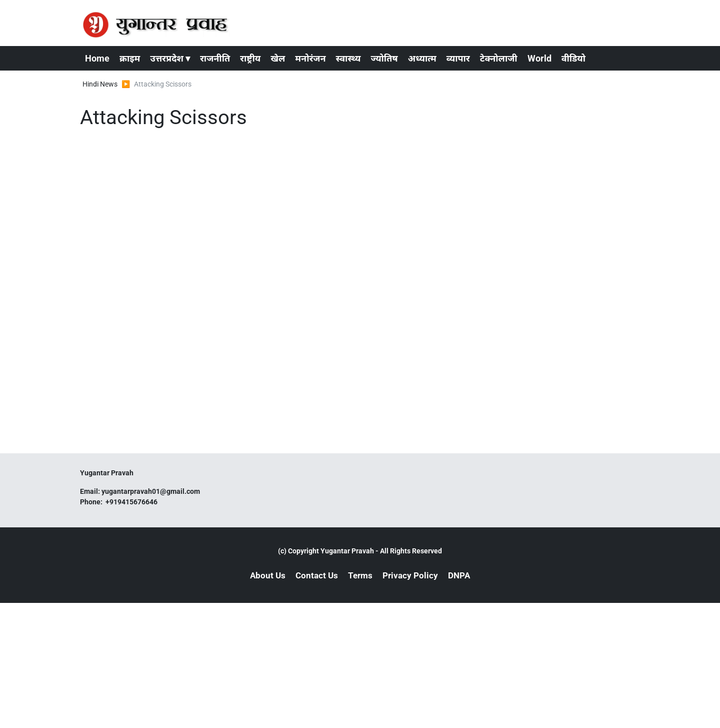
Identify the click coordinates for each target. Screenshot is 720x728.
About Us (268, 575)
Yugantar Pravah (347, 551)
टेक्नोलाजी (499, 58)
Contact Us (317, 575)
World (539, 58)
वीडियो (573, 58)
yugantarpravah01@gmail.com (151, 491)
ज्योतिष (384, 58)
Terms (360, 575)
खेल (278, 58)
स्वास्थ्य (348, 58)
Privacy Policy (410, 575)
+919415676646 (132, 502)
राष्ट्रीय (250, 58)
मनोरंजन (310, 58)
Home (97, 58)
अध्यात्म (422, 58)
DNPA (459, 575)
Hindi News (100, 84)
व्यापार (458, 58)
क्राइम (130, 58)
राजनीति (215, 58)
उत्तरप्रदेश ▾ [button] (170, 58)
